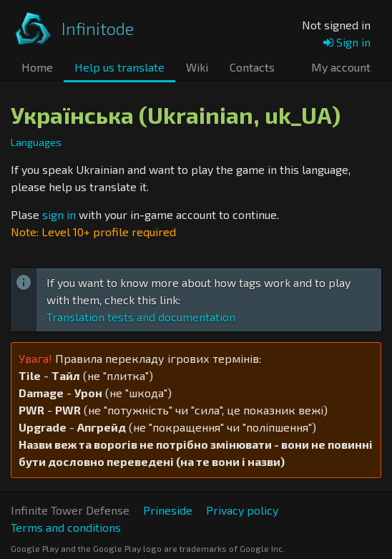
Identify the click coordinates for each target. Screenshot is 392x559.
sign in (59, 214)
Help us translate (119, 67)
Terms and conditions (66, 527)
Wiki (197, 67)
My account (341, 67)
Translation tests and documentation (141, 317)
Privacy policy (242, 510)
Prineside (168, 510)
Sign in (347, 42)
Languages (36, 142)
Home (37, 67)
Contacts (252, 67)
